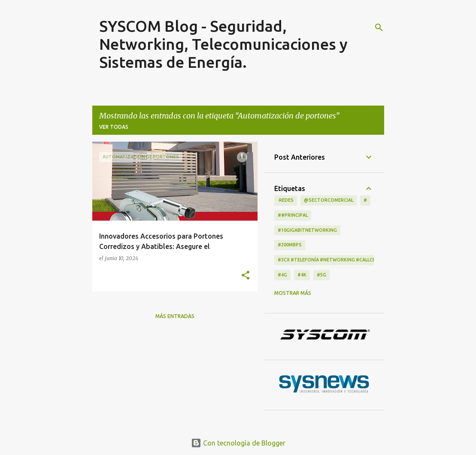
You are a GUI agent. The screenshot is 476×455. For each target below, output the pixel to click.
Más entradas (175, 316)
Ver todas (114, 127)
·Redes (286, 200)
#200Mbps (290, 245)
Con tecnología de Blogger (238, 443)
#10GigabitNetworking (307, 230)
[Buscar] (379, 27)
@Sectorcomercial (329, 200)
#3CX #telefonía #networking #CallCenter (333, 260)
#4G (282, 275)
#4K (302, 275)
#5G (321, 275)
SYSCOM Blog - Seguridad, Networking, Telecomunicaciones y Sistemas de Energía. (223, 44)
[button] (246, 276)
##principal (293, 215)
